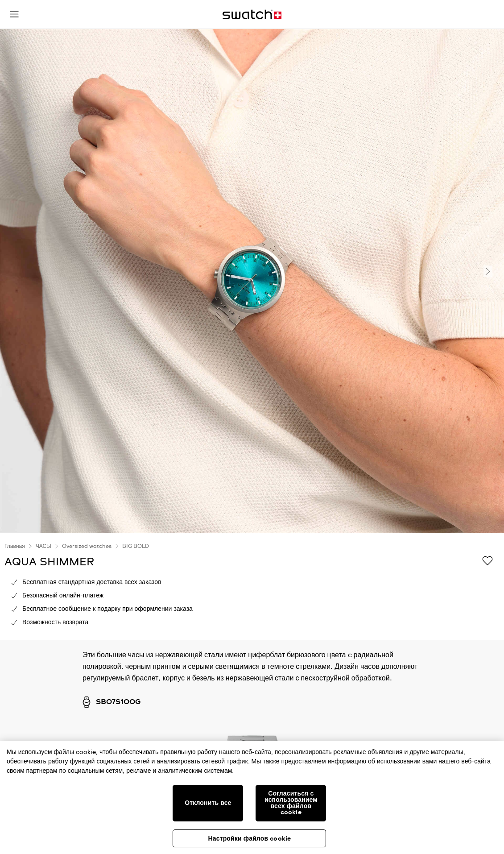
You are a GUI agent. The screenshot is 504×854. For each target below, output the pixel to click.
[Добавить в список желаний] (487, 561)
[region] (252, 587)
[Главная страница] (252, 15)
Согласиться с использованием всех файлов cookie (291, 803)
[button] (14, 14)
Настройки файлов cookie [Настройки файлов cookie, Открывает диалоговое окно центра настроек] (250, 839)
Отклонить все (208, 803)
